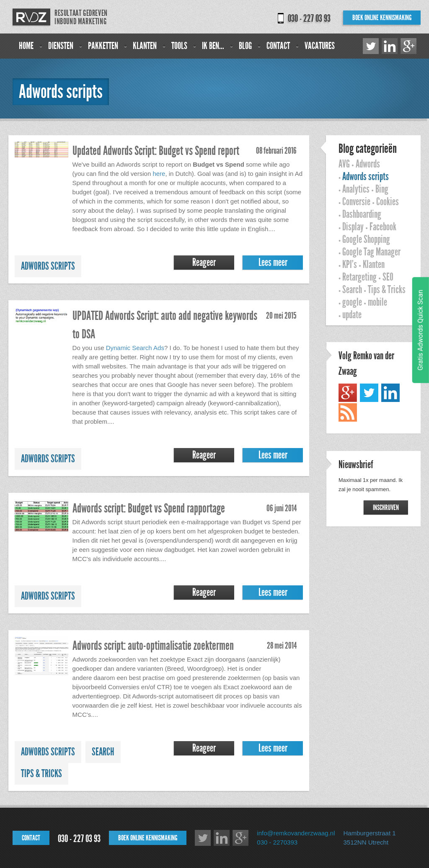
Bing (382, 189)
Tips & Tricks (41, 774)
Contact (278, 46)
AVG (344, 164)
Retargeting (359, 277)
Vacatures (320, 46)
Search (103, 752)
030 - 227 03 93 (309, 18)
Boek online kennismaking (382, 18)
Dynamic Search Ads (135, 348)
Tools (179, 46)
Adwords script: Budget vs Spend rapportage (149, 508)
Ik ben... (213, 46)
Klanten (145, 46)
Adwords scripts (48, 266)
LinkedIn (390, 46)
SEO (388, 277)
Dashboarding (362, 214)
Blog (245, 46)
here (159, 174)
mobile (377, 302)
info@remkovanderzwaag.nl (296, 833)
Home (26, 46)
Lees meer (273, 263)
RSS (348, 412)
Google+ (408, 46)
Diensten (61, 46)
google (352, 302)
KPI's (350, 265)
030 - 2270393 (277, 842)
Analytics (356, 189)
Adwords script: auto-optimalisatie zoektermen (153, 646)
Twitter (371, 46)
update (352, 315)
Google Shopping (366, 240)
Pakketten (103, 46)
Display (353, 227)
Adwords (368, 164)
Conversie (356, 202)
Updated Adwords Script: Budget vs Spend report (156, 151)
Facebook (383, 227)
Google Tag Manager (371, 252)
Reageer (204, 263)
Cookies (388, 202)
